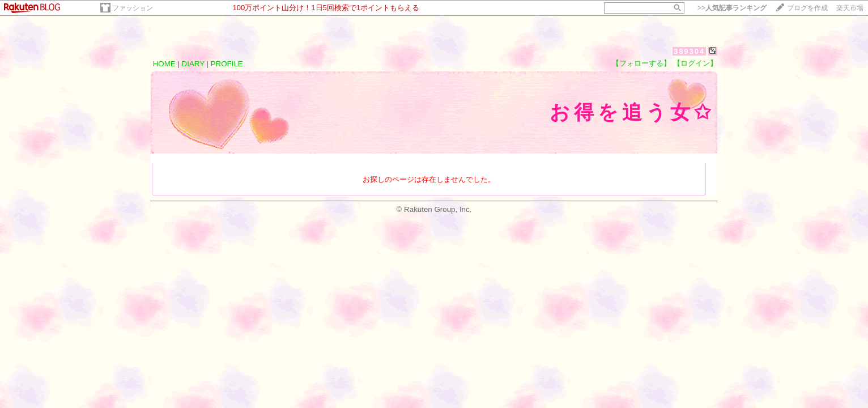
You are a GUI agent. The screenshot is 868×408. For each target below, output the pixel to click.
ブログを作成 (807, 8)
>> (732, 8)
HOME (164, 64)
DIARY (193, 64)
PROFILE (227, 64)
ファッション (133, 8)
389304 (689, 51)
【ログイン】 (695, 63)
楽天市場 (850, 8)
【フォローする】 (641, 63)
